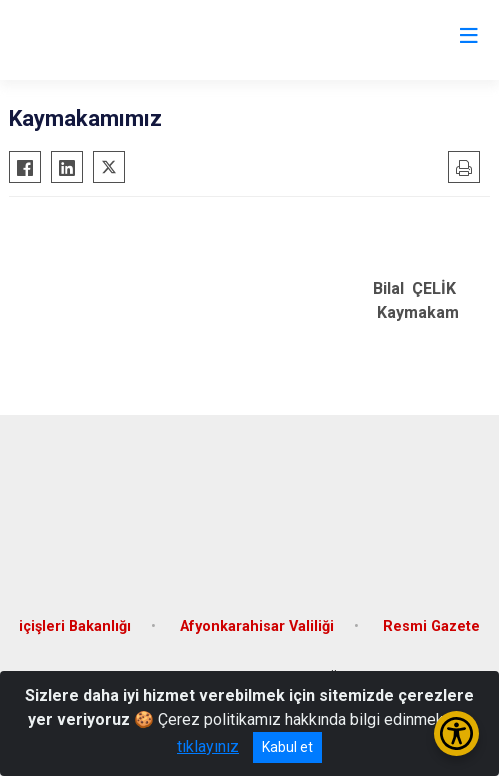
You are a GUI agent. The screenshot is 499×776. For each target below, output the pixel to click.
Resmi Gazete (431, 626)
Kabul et (287, 747)
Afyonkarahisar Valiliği (257, 626)
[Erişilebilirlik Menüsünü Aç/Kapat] (456, 733)
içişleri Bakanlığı (75, 626)
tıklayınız (208, 746)
